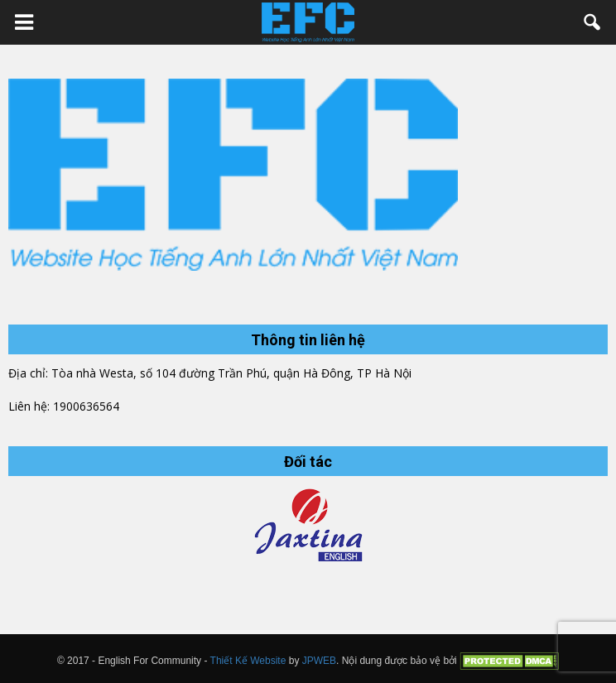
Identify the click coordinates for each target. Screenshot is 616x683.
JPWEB (319, 660)
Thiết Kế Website (248, 660)
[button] (593, 22)
